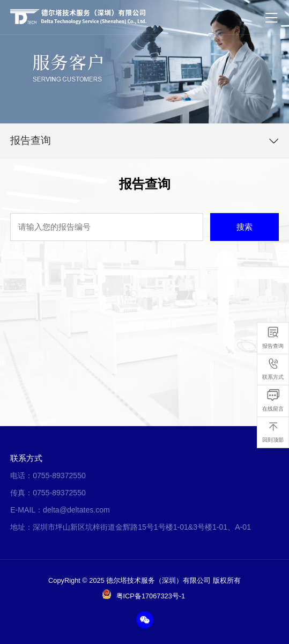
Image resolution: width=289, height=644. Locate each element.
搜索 (244, 227)
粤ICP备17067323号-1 (151, 596)
